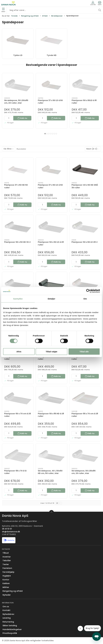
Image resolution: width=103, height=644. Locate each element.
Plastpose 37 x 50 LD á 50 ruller (50, 102)
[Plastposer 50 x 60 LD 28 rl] (85, 227)
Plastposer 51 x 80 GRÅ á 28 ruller (51, 358)
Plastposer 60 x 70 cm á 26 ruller (18, 415)
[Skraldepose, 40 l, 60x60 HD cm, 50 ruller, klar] (51, 456)
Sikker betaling (10, 626)
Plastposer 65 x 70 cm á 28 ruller (85, 415)
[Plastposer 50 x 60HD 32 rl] (18, 284)
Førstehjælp (8, 572)
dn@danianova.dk (11, 532)
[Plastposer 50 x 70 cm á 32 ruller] (85, 284)
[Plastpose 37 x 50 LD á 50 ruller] (51, 85)
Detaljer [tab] (51, 299)
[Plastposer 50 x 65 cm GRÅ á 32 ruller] (51, 284)
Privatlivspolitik (10, 633)
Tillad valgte (51, 352)
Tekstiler (7, 561)
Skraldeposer (57, 16)
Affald (45, 16)
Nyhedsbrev (8, 614)
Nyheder (7, 595)
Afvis (19, 352)
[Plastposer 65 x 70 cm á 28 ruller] (85, 398)
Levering (7, 618)
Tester (6, 564)
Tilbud (6, 553)
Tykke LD (18, 55)
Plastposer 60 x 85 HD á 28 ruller (51, 415)
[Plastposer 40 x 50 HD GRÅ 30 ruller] (85, 170)
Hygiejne (7, 576)
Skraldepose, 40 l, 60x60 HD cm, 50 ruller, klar (50, 472)
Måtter (6, 587)
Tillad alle (84, 352)
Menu (3, 10)
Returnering (8, 622)
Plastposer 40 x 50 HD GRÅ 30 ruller (85, 186)
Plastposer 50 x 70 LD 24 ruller (16, 358)
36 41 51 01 (7, 529)
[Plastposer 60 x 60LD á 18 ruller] (85, 85)
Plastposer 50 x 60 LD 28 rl (84, 242)
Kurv (100, 3)
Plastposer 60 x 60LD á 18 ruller (84, 102)
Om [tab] (85, 299)
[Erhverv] (9, 3)
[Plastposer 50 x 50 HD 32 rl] (18, 227)
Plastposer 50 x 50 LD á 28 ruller (51, 243)
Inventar (7, 557)
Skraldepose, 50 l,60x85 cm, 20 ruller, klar (16, 102)
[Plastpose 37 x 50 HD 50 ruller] (18, 170)
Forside (14, 16)
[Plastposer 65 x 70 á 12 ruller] (18, 456)
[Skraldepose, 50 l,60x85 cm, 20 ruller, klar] (18, 85)
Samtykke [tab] (18, 299)
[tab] (45, 134)
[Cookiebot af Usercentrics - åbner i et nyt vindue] (88, 291)
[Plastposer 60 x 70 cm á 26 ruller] (18, 398)
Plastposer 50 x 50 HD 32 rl (17, 242)
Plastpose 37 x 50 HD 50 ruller (16, 186)
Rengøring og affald (30, 16)
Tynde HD (52, 55)
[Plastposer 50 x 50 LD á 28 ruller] (51, 227)
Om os (6, 607)
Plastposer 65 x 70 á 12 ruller (15, 472)
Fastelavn (7, 568)
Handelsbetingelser (12, 629)
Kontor (6, 580)
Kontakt (6, 610)
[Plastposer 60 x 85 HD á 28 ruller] (51, 398)
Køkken (6, 583)
